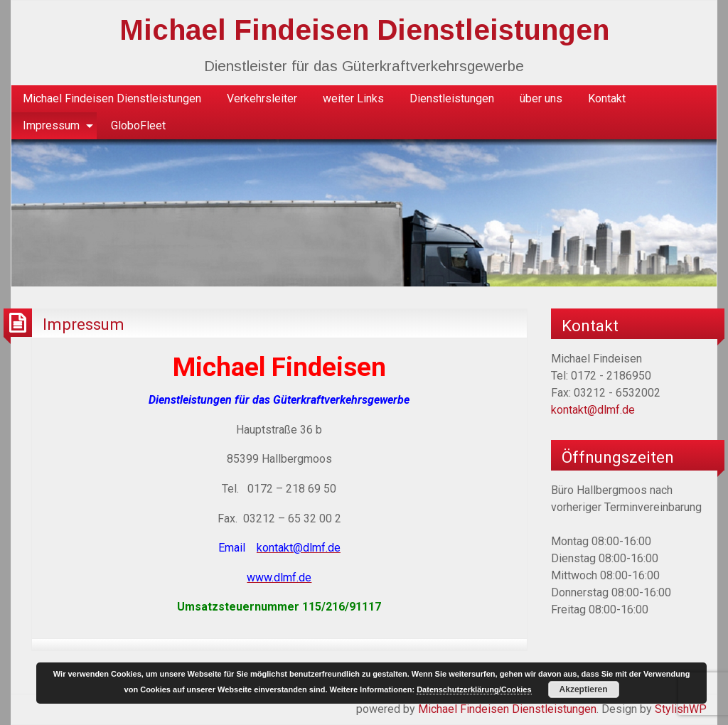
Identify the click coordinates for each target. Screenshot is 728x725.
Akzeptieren (584, 689)
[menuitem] (112, 99)
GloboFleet (138, 125)
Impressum (51, 125)
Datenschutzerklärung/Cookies (474, 689)
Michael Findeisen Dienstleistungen (364, 30)
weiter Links (353, 98)
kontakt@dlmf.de (593, 410)
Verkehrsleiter (262, 98)
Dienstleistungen (452, 98)
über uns (541, 98)
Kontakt (607, 98)
